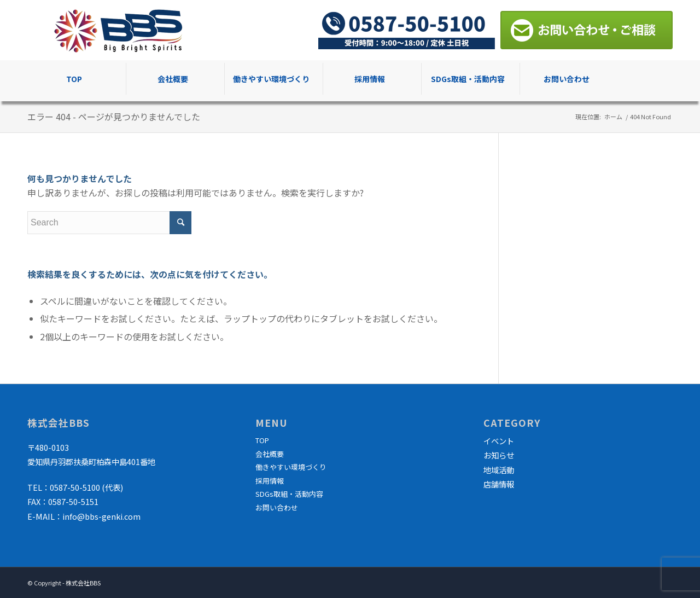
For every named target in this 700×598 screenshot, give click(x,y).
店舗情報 (499, 484)
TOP (262, 440)
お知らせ (499, 455)
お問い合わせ (277, 507)
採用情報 (270, 481)
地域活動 (499, 470)
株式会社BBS (83, 583)
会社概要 (270, 454)
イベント (499, 441)
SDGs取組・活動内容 (289, 494)
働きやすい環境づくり (291, 467)
